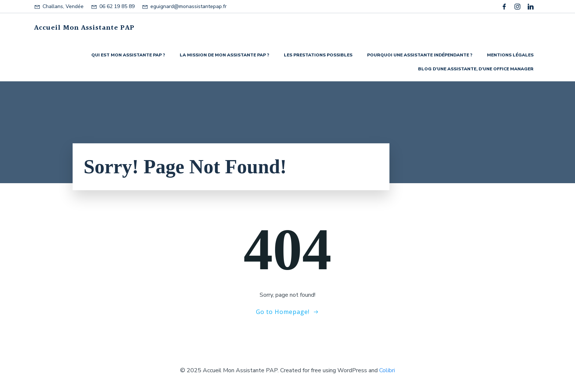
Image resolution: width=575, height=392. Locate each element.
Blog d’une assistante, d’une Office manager (476, 69)
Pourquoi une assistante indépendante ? (420, 55)
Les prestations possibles (318, 55)
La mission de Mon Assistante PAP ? (224, 55)
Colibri (387, 370)
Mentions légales (510, 55)
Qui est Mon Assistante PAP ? (128, 55)
